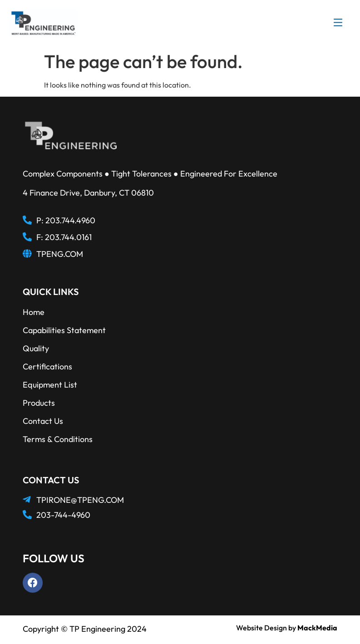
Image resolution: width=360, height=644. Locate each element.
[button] (338, 24)
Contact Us (43, 421)
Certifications (47, 366)
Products (39, 403)
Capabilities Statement (64, 330)
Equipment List (50, 385)
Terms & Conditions (58, 439)
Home (34, 312)
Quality (36, 348)
